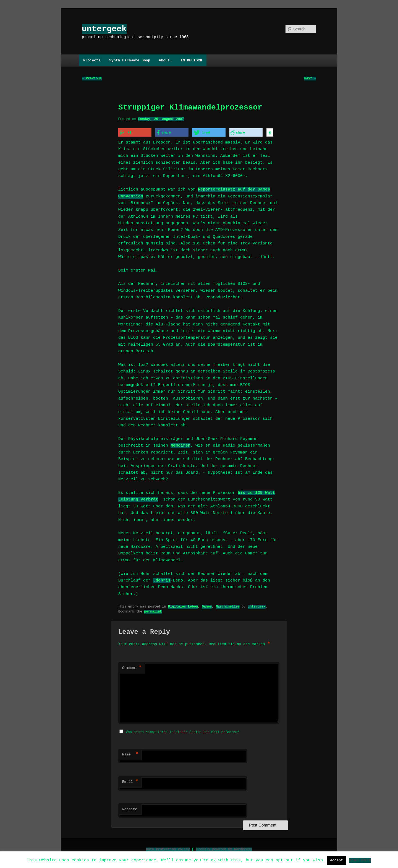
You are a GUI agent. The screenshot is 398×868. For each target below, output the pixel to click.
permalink (153, 611)
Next (310, 79)
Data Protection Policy (168, 849)
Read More (360, 860)
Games (207, 606)
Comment (132, 668)
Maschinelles (228, 606)
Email (130, 781)
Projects (92, 60)
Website (130, 809)
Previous (92, 79)
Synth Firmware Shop (130, 60)
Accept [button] (337, 860)
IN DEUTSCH (191, 60)
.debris (162, 580)
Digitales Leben (183, 606)
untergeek (104, 29)
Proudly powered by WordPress (224, 849)
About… (165, 60)
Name (130, 754)
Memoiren (180, 445)
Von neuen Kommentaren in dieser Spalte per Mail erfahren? (182, 731)
